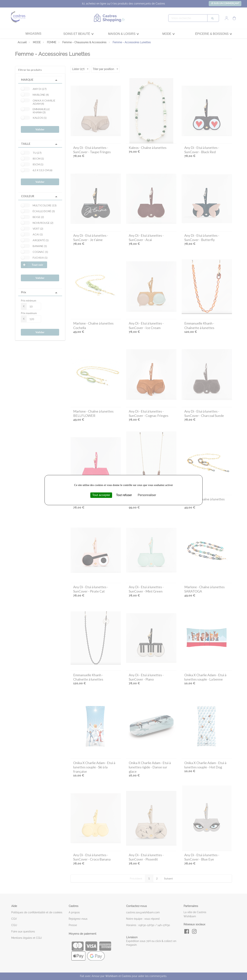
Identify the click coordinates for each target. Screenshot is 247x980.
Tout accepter (101, 495)
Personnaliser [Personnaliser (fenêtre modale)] (147, 495)
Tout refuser (124, 495)
